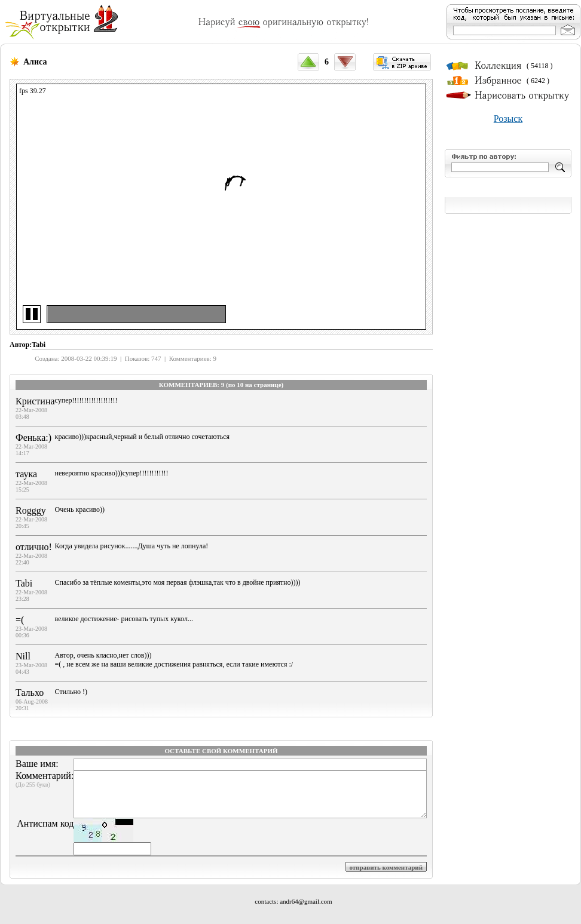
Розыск (508, 119)
